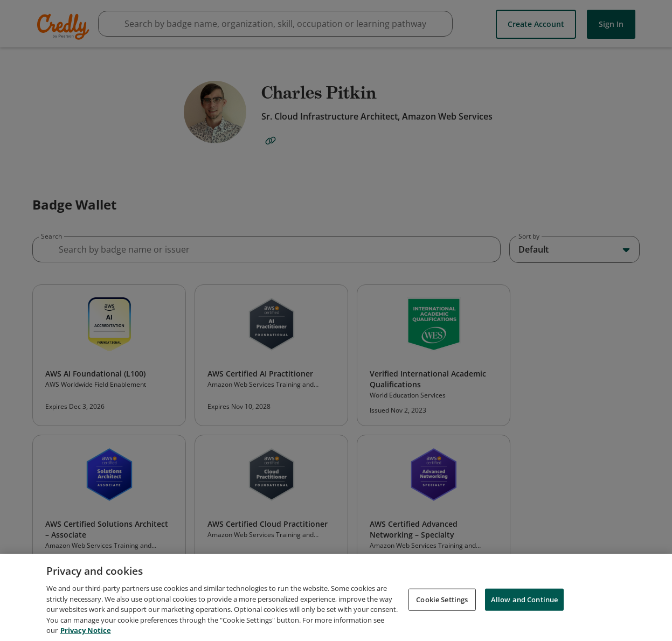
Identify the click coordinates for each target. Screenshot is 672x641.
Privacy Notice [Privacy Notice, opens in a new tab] (86, 635)
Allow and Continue (524, 603)
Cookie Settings (442, 603)
